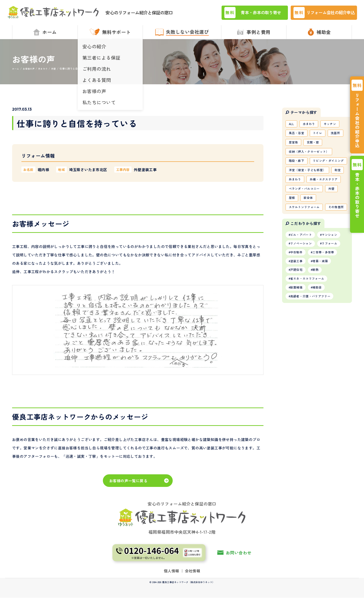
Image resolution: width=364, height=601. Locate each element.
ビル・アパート (303, 276)
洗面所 (339, 137)
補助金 (320, 333)
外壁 (335, 217)
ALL (292, 127)
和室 (292, 197)
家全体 (310, 227)
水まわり (311, 127)
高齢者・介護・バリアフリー (313, 343)
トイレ (320, 137)
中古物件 (298, 295)
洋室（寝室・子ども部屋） (309, 187)
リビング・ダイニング (306, 177)
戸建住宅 (298, 314)
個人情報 (172, 574)
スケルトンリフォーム (306, 238)
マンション (334, 276)
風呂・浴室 (297, 137)
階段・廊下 (297, 167)
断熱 (319, 314)
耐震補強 (298, 333)
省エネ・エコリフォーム (309, 324)
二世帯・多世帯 (327, 295)
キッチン (334, 127)
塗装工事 (298, 305)
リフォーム (334, 285)
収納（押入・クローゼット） (311, 157)
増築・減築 (324, 305)
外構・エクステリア (304, 207)
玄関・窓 (315, 147)
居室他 (294, 147)
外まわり (312, 197)
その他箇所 (297, 248)
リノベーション (303, 285)
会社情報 (193, 574)
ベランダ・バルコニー (306, 217)
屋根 (292, 227)
